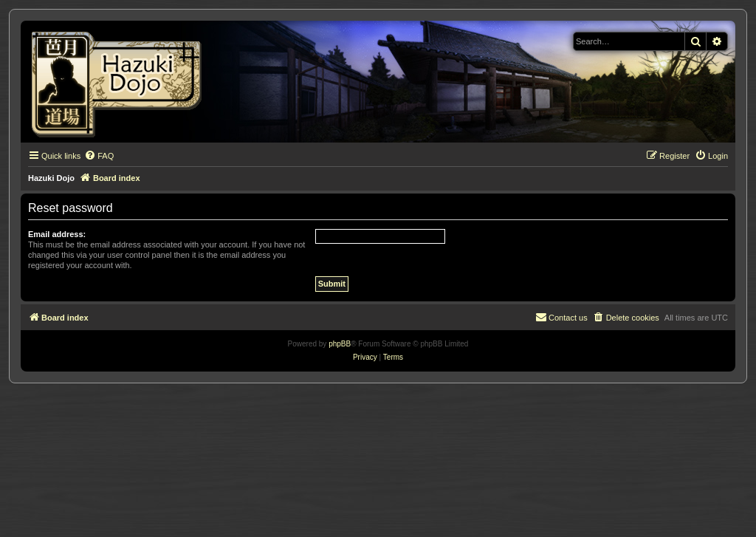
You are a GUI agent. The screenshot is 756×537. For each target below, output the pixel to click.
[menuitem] (99, 156)
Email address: (57, 234)
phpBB (340, 344)
